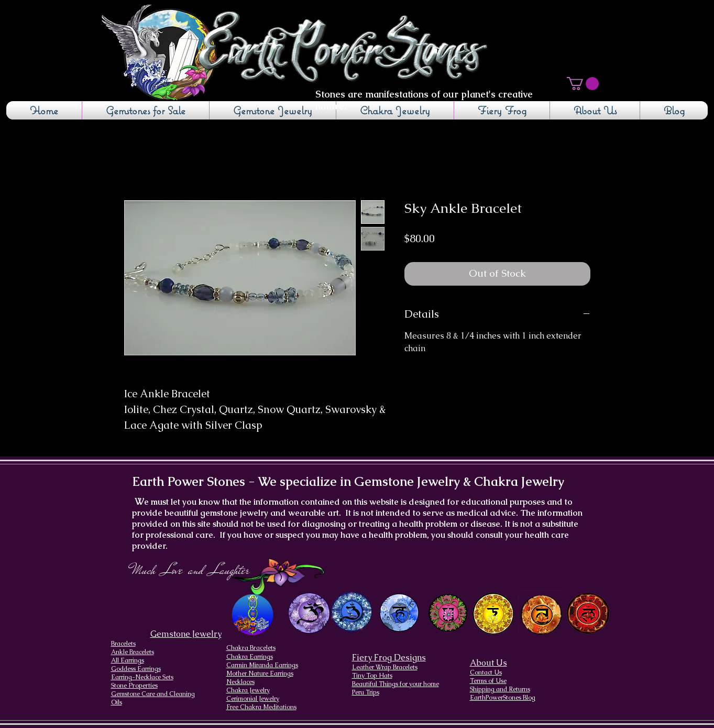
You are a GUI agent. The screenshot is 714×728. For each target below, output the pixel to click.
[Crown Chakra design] (309, 613)
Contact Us (486, 672)
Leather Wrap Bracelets (385, 667)
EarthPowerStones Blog (503, 698)
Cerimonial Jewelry (253, 699)
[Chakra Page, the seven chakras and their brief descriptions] (254, 615)
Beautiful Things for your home (396, 684)
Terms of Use (488, 681)
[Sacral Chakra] (541, 613)
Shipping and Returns (500, 689)
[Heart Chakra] (448, 613)
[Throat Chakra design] (399, 613)
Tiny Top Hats (372, 676)
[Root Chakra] (588, 613)
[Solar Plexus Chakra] (493, 614)
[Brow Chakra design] (352, 612)
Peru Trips (366, 692)
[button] (583, 84)
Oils (117, 702)
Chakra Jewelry (248, 690)
